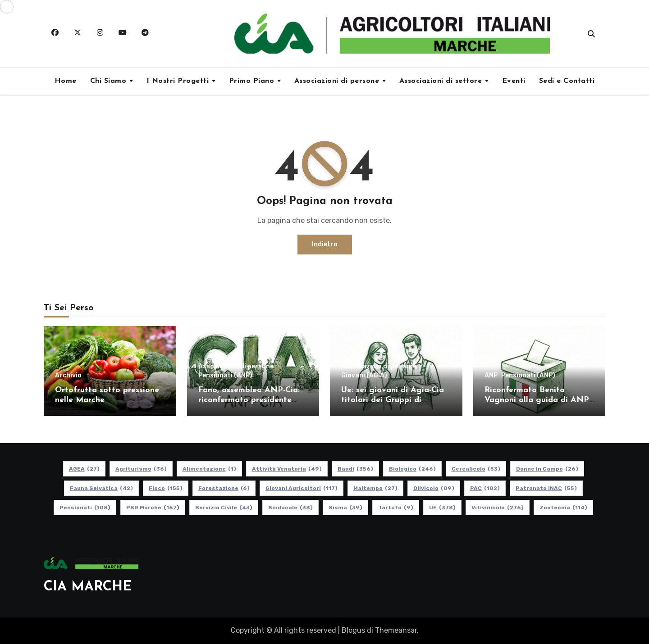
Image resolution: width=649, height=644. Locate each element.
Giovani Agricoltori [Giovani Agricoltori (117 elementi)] (302, 488)
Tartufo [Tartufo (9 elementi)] (396, 508)
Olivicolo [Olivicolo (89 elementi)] (434, 488)
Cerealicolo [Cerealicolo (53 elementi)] (476, 469)
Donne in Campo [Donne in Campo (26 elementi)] (547, 469)
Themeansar (396, 630)
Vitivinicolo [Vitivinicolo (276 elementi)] (498, 508)
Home (66, 81)
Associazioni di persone (338, 81)
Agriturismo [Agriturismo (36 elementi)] (141, 469)
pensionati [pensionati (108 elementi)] (85, 508)
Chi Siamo (110, 81)
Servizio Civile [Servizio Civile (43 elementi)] (224, 508)
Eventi (514, 81)
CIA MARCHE (88, 587)
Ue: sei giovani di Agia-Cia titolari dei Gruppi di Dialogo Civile (393, 400)
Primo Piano (253, 81)
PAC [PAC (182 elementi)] (485, 488)
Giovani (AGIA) (364, 376)
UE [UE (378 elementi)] (442, 508)
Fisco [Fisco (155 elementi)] (166, 488)
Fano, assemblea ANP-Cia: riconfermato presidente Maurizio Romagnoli (249, 400)
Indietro (325, 244)
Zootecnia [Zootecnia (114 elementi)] (563, 508)
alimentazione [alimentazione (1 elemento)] (209, 469)
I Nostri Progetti (179, 81)
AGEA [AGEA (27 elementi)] (84, 469)
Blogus (353, 630)
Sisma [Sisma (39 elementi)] (345, 508)
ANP (491, 376)
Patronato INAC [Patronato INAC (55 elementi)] (546, 488)
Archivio (68, 376)
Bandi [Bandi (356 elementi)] (355, 469)
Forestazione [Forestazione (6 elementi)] (224, 488)
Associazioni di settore (442, 81)
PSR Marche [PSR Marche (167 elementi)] (153, 508)
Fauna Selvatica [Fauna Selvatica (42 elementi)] (101, 488)
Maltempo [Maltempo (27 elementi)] (375, 488)
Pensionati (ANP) (225, 376)
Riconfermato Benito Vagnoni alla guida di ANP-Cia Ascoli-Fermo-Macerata (538, 400)
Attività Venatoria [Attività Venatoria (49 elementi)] (287, 469)
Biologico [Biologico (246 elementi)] (412, 469)
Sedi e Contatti (567, 81)
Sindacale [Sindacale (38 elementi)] (290, 508)
